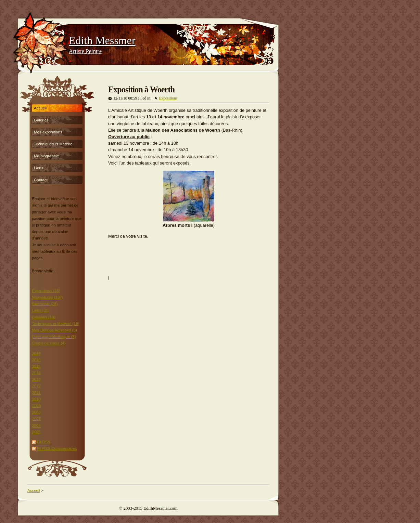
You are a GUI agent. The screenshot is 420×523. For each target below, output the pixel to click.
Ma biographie (46, 156)
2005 (36, 432)
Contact (41, 180)
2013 (36, 379)
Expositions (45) (46, 291)
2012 (36, 386)
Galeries (41, 120)
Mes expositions (48, 132)
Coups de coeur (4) (49, 343)
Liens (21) (41, 310)
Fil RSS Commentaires (57, 448)
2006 (36, 426)
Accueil (40, 108)
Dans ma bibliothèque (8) (54, 337)
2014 (36, 373)
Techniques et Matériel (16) (56, 324)
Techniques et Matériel (54, 144)
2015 (36, 366)
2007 (36, 419)
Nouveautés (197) (48, 297)
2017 (36, 353)
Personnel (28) (45, 304)
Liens (39, 168)
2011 (36, 393)
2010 (36, 399)
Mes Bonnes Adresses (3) (54, 330)
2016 (36, 360)
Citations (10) (43, 317)
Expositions (168, 98)
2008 (36, 412)
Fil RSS (44, 442)
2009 (36, 406)
